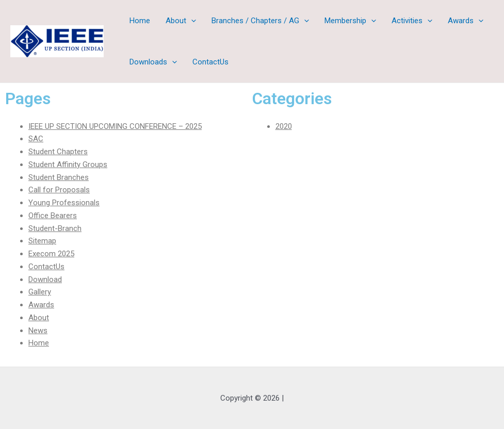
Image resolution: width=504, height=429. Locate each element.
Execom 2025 (51, 254)
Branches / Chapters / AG (260, 21)
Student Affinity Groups (68, 164)
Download (45, 279)
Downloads (153, 62)
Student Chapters (58, 152)
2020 (284, 126)
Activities (412, 21)
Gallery (40, 292)
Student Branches (59, 177)
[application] (191, 21)
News (38, 331)
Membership (350, 21)
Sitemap (42, 241)
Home (140, 21)
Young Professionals (64, 203)
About (181, 21)
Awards (466, 21)
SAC (36, 139)
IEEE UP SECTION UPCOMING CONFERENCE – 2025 (115, 126)
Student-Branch (55, 228)
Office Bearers (53, 216)
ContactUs (210, 62)
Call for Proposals (59, 190)
